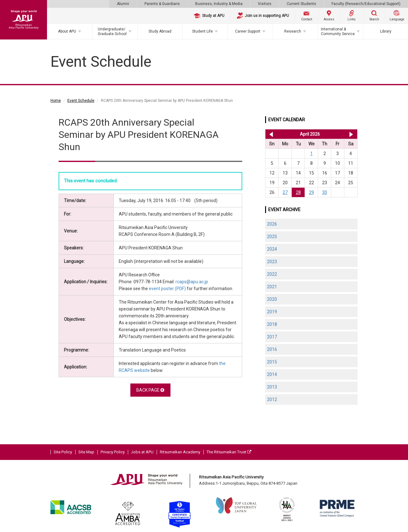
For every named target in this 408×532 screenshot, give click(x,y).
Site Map (86, 452)
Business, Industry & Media (219, 4)
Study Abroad (160, 31)
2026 (272, 224)
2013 (272, 387)
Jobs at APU (142, 452)
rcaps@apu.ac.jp (192, 282)
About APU (67, 31)
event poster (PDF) (167, 289)
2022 (272, 274)
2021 (272, 287)
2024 (272, 249)
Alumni (123, 4)
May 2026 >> (351, 134)
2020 (272, 299)
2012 (272, 399)
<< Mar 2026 (270, 134)
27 (285, 192)
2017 (272, 337)
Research (293, 31)
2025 (272, 237)
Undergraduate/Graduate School (112, 31)
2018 (272, 324)
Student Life (202, 31)
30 (325, 192)
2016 (272, 349)
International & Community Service (338, 31)
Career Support (248, 31)
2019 (272, 312)
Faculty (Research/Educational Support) (366, 4)
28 (298, 192)
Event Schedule (81, 101)
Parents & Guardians (162, 4)
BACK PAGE (150, 390)
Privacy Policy (113, 452)
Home (56, 101)
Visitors (265, 4)
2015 (272, 362)
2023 (272, 262)
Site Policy (63, 452)
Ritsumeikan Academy (180, 452)
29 (311, 192)
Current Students (301, 4)
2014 (272, 374)
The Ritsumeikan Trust (229, 452)
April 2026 (310, 134)
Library (386, 31)
